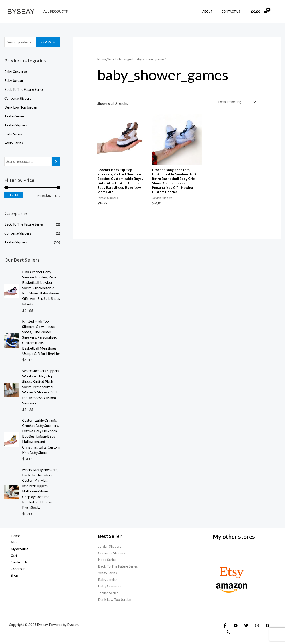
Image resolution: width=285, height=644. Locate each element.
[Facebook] (225, 625)
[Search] (56, 162)
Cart (12, 555)
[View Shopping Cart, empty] (259, 12)
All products (54, 11)
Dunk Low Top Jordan (21, 108)
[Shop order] (236, 102)
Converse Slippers (18, 99)
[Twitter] (244, 625)
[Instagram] (254, 625)
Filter (14, 196)
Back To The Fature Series (24, 90)
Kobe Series (14, 134)
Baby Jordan (14, 81)
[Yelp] (273, 625)
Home (102, 59)
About (212, 12)
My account (18, 549)
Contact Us (232, 12)
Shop (13, 575)
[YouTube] (234, 625)
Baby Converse (16, 72)
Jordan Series (15, 116)
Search (48, 42)
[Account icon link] (275, 12)
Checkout (16, 569)
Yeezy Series (14, 143)
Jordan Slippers (16, 125)
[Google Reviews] (263, 625)
